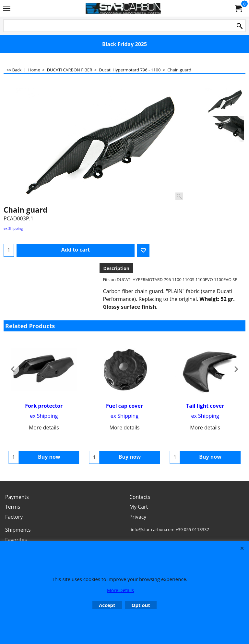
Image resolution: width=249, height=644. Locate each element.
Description (116, 268)
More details (44, 427)
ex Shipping (13, 228)
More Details (120, 590)
